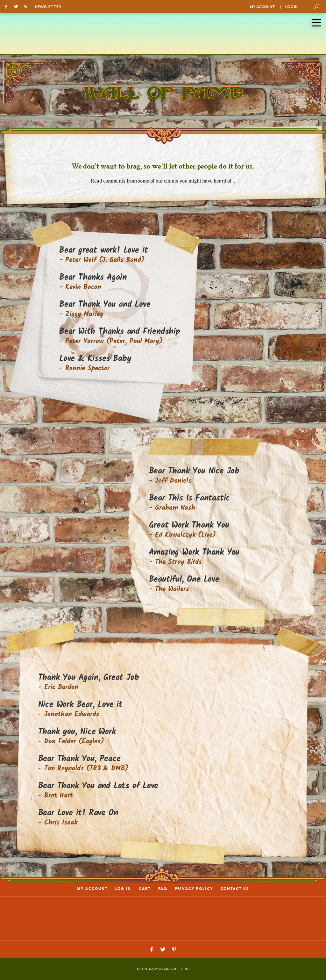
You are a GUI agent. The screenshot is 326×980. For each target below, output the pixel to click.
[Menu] (316, 23)
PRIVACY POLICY (194, 889)
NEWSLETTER (48, 7)
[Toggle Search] (317, 6)
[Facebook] (8, 6)
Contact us (235, 889)
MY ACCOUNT (262, 7)
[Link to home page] (163, 918)
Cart (145, 889)
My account (92, 889)
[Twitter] (17, 6)
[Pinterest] (27, 6)
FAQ (163, 889)
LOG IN (291, 7)
